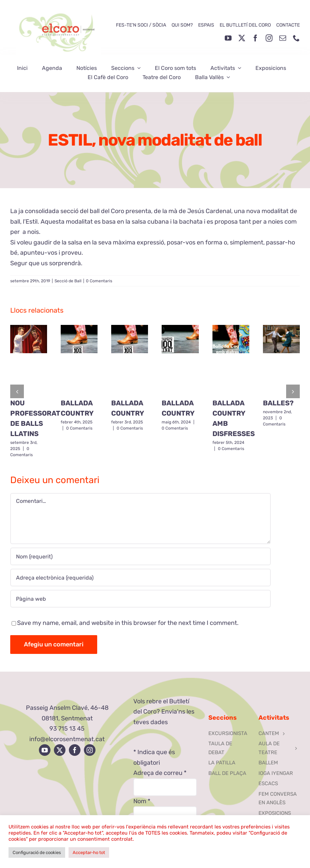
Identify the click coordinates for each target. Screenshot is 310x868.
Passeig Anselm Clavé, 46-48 (67, 708)
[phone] (296, 38)
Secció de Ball (68, 281)
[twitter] (242, 38)
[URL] (141, 599)
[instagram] (269, 38)
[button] (17, 391)
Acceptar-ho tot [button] (89, 852)
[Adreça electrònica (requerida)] (141, 578)
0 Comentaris (99, 281)
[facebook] (255, 38)
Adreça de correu (160, 773)
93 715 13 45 (67, 729)
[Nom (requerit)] (141, 556)
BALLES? (278, 403)
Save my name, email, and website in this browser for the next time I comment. (128, 623)
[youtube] (228, 38)
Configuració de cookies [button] (37, 852)
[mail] (283, 38)
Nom (142, 801)
